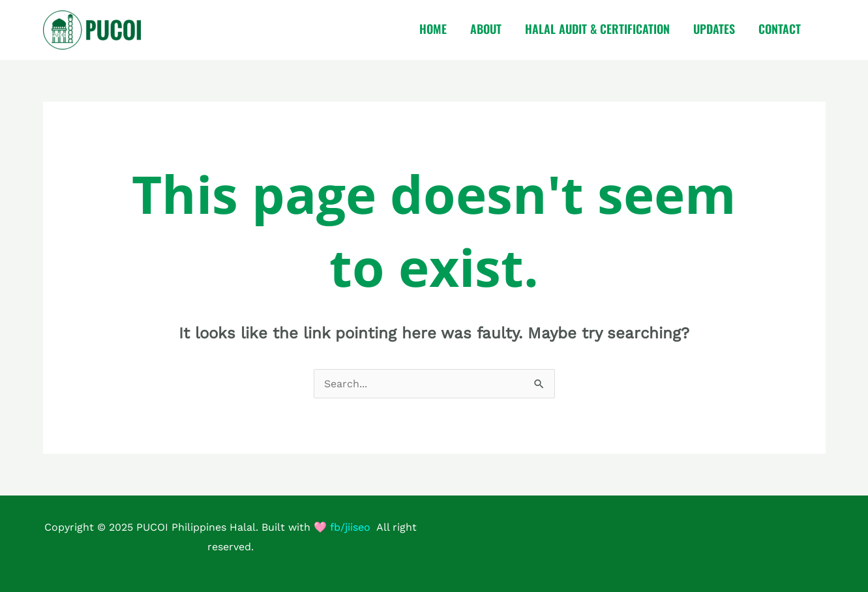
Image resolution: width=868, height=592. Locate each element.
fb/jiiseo (350, 527)
